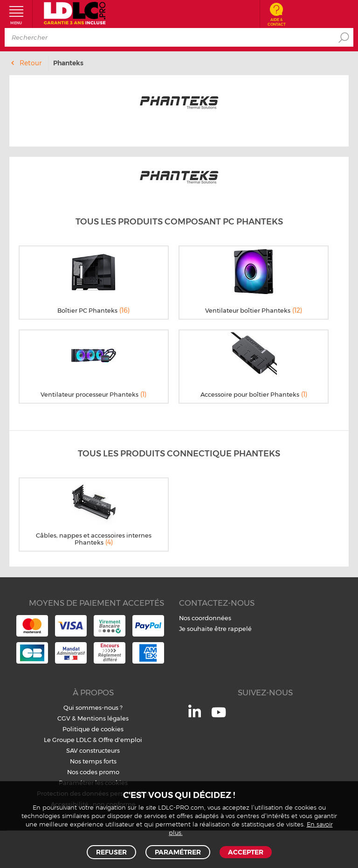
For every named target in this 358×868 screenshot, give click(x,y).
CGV (64, 718)
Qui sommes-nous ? (93, 707)
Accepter (246, 852)
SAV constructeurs (93, 750)
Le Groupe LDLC (68, 740)
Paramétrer (178, 852)
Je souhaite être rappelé (215, 629)
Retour (31, 63)
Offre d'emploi (120, 740)
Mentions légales (103, 718)
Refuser (111, 852)
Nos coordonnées (205, 618)
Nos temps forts (93, 761)
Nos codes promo (93, 772)
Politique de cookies (93, 729)
